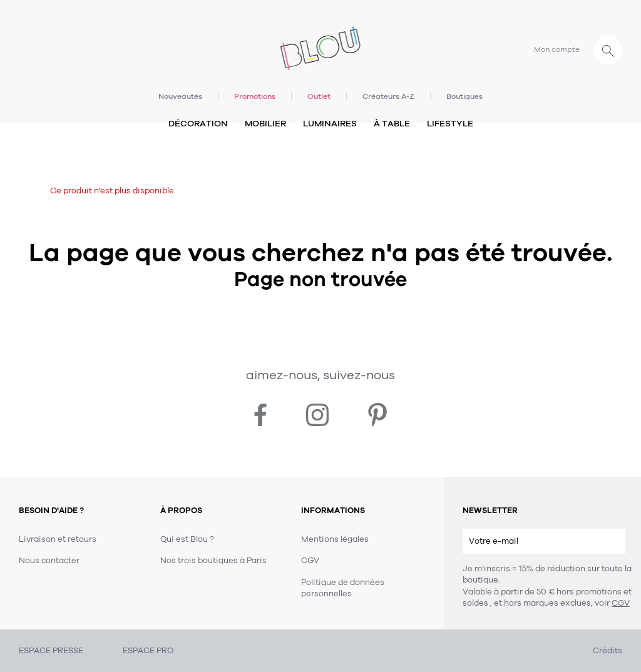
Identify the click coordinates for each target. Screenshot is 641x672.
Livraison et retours (58, 539)
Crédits (608, 651)
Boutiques (464, 96)
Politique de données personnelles (343, 588)
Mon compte (557, 49)
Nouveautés (180, 96)
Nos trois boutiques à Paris (213, 561)
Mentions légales (335, 539)
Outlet (319, 96)
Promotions (255, 96)
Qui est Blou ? (187, 539)
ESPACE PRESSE (51, 651)
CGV (621, 603)
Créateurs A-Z (388, 96)
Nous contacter (49, 561)
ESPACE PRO (148, 651)
